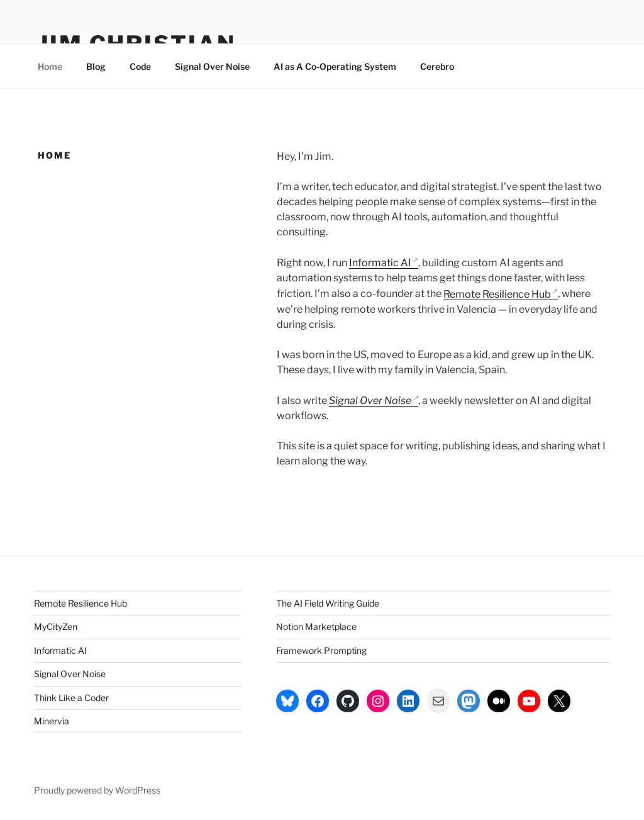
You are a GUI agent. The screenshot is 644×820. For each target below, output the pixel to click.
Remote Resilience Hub (497, 294)
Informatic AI (380, 263)
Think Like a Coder (71, 698)
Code (140, 66)
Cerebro (437, 66)
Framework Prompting (321, 650)
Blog (96, 66)
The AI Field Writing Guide (328, 603)
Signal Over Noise (212, 66)
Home (50, 66)
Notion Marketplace (316, 626)
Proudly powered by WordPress (97, 790)
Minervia (52, 721)
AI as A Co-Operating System (335, 66)
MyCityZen (56, 626)
